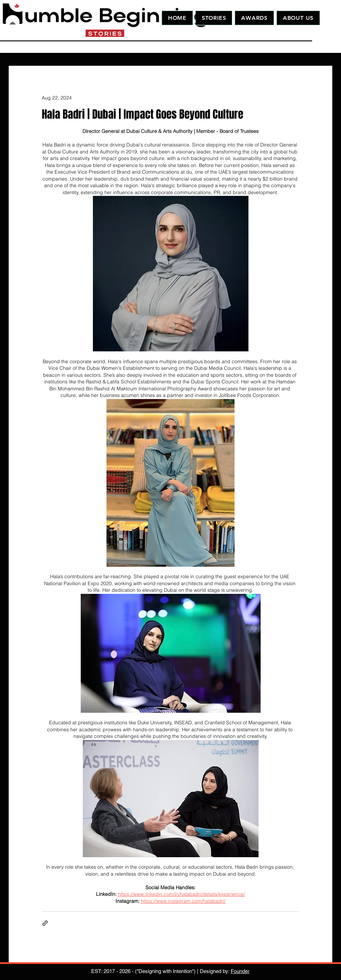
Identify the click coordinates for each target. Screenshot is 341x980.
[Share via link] (45, 923)
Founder (240, 971)
